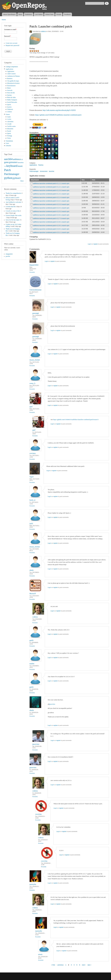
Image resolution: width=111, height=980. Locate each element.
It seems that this (11, 207)
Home (4, 20)
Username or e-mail (10, 29)
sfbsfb (32, 710)
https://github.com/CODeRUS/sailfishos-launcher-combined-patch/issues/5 (76, 420)
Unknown (10, 109)
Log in (90, 244)
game (6, 162)
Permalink (32, 272)
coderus (43, 31)
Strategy (10, 136)
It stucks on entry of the (13, 211)
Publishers (29, 14)
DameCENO (34, 265)
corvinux (33, 453)
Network (10, 90)
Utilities (10, 112)
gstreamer (13, 162)
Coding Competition (12, 67)
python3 (17, 178)
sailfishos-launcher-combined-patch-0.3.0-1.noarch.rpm (51, 229)
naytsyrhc (33, 884)
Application (11, 71)
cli (22, 159)
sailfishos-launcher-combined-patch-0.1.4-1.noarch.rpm (51, 194)
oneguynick (9, 254)
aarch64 (8, 159)
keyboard (12, 166)
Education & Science (13, 83)
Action (9, 119)
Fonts (7, 143)
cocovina (38, 814)
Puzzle (9, 131)
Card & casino (11, 126)
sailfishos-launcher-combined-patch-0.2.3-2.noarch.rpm (51, 204)
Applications (9, 69)
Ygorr (32, 477)
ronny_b (32, 383)
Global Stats (49, 14)
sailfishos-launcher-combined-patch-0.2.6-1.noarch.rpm (51, 215)
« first (53, 965)
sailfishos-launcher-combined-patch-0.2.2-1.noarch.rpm (51, 201)
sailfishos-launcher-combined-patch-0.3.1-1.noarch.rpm (51, 232)
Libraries (8, 146)
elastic (40, 954)
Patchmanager (12, 174)
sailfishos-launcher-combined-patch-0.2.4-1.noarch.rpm (51, 208)
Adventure (10, 122)
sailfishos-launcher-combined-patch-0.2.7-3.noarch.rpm (51, 218)
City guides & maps (13, 81)
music (20, 166)
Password (8, 36)
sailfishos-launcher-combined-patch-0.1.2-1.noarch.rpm (51, 187)
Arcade (9, 124)
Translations (9, 141)
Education (10, 129)
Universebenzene (35, 290)
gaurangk (36, 313)
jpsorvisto (52, 704)
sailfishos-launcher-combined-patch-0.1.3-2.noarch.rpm (51, 190)
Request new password (12, 45)
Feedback (67, 14)
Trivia (9, 138)
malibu (32, 664)
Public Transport (12, 100)
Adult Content (11, 74)
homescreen (44, 171)
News (20, 14)
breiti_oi (32, 500)
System (9, 107)
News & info (11, 93)
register (96, 244)
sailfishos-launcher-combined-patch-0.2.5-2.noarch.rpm (51, 211)
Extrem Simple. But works (14, 215)
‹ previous (60, 965)
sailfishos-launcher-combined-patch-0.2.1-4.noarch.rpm (51, 197)
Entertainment (11, 86)
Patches (9, 95)
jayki (31, 523)
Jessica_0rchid (35, 360)
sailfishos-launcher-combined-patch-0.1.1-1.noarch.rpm (51, 183)
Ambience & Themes (13, 76)
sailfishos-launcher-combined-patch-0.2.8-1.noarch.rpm (51, 222)
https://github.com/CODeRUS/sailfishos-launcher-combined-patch (58, 115)
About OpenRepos (9, 14)
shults (32, 570)
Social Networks (12, 102)
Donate (59, 14)
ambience (17, 159)
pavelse (8, 256)
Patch (7, 170)
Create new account (12, 43)
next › (84, 965)
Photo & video (12, 97)
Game (9, 117)
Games (8, 114)
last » (89, 965)
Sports (9, 105)
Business (10, 78)
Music (9, 88)
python (8, 178)
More (22, 181)
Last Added (39, 14)
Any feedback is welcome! (14, 202)
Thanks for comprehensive (14, 193)
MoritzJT (33, 594)
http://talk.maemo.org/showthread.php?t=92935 (59, 110)
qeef (31, 407)
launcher (52, 171)
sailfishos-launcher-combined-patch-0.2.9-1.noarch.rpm (51, 225)
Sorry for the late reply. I (13, 220)
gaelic (32, 640)
